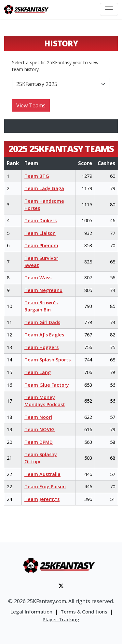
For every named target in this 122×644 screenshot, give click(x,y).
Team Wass (38, 278)
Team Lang (38, 372)
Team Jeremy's (42, 499)
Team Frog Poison (45, 486)
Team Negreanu (43, 290)
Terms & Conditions (84, 612)
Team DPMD (39, 442)
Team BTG (37, 176)
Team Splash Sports (47, 360)
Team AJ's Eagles (44, 335)
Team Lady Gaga (44, 188)
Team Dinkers (41, 220)
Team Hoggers (41, 347)
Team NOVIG (40, 429)
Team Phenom (41, 245)
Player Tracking (61, 619)
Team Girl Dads (42, 322)
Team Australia (42, 474)
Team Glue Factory (47, 385)
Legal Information (31, 612)
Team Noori (38, 417)
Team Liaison (40, 233)
